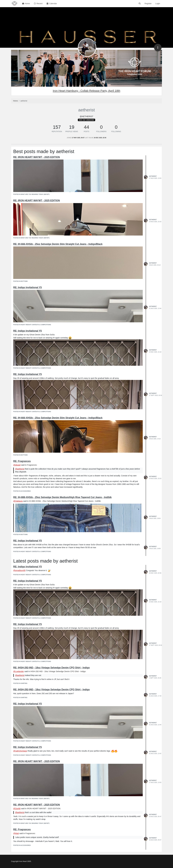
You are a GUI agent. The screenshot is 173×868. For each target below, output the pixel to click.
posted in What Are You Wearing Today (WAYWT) (31, 194)
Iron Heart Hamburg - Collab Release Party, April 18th (86, 91)
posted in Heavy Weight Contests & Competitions (32, 325)
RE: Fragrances (22, 461)
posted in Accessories (22, 491)
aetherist (153, 176)
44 (87, 127)
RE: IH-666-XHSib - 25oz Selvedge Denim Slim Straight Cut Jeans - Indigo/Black (58, 244)
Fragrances (32, 465)
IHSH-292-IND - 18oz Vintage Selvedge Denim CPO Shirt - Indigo (58, 671)
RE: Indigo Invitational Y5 (28, 287)
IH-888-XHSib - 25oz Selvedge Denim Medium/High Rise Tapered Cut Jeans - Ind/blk (65, 501)
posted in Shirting (20, 683)
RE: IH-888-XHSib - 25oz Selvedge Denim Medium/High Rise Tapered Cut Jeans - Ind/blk (62, 497)
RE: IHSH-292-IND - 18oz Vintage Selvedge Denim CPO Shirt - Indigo (51, 668)
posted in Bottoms (20, 281)
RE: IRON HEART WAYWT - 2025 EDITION (37, 157)
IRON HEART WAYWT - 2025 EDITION (44, 809)
